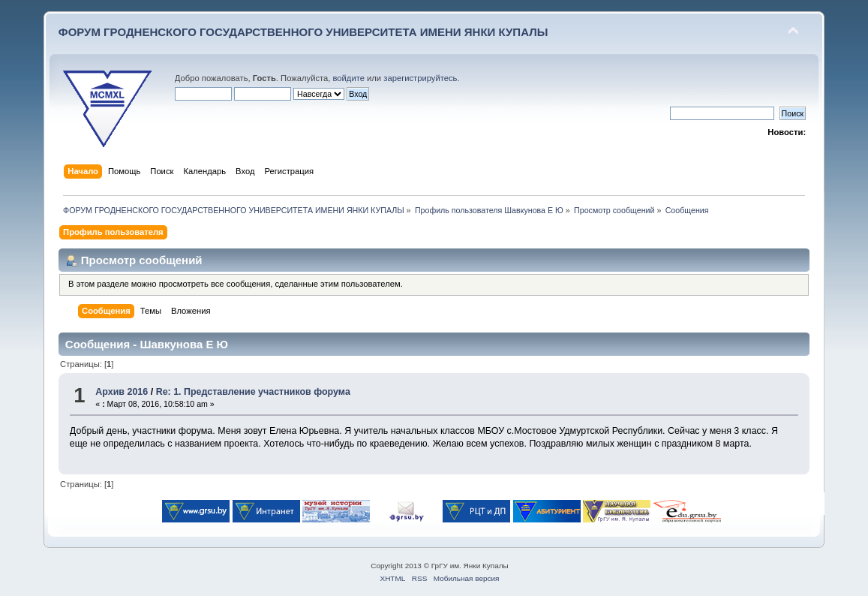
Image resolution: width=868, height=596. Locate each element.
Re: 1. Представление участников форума (253, 392)
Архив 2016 (122, 392)
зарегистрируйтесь (420, 78)
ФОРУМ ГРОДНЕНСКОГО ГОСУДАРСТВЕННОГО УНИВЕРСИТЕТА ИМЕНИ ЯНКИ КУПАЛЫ (303, 32)
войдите (349, 78)
